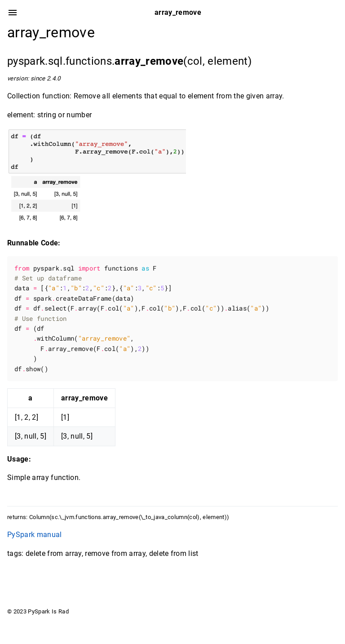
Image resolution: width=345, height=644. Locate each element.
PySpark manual (35, 535)
